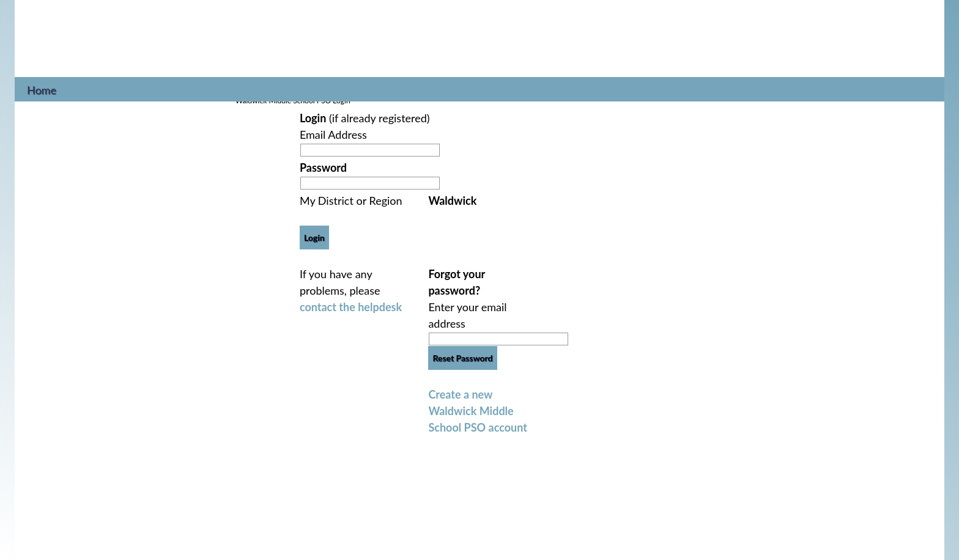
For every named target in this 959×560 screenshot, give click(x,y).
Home (42, 89)
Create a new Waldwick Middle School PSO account (478, 411)
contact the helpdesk (351, 307)
